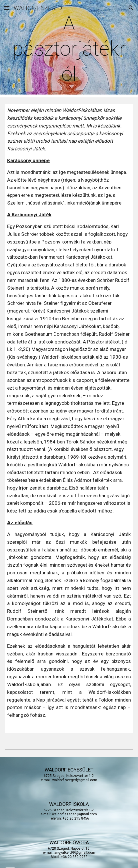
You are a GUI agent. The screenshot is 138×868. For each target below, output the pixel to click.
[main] (69, 49)
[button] (7, 8)
